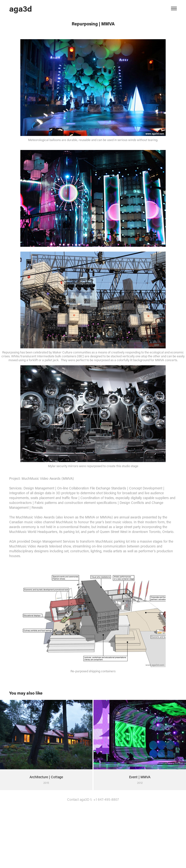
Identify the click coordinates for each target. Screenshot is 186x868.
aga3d (21, 8)
